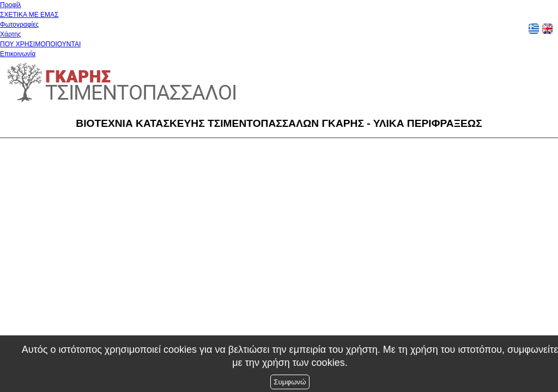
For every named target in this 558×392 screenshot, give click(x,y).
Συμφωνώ (290, 382)
